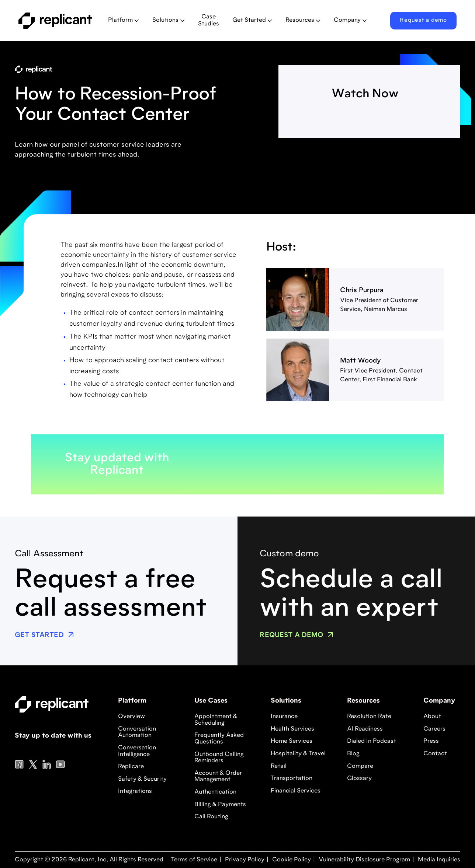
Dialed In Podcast (372, 741)
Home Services (292, 741)
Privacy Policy (244, 860)
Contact (435, 754)
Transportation (292, 778)
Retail (279, 766)
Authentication (215, 792)
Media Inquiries (438, 860)
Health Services (292, 729)
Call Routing (211, 817)
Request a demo (423, 20)
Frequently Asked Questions (219, 739)
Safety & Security (142, 779)
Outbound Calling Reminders (219, 758)
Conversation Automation (137, 732)
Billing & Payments (220, 805)
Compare (360, 766)
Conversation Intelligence (137, 751)
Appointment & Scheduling (216, 720)
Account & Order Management (218, 777)
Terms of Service (194, 860)
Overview (131, 717)
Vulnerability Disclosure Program (364, 860)
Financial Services (296, 791)
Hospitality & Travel (298, 754)
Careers (434, 729)
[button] (124, 21)
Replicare (131, 767)
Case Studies (209, 20)
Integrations (135, 791)
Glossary (359, 778)
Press (431, 741)
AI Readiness (365, 729)
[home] (57, 21)
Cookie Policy (291, 860)
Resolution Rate (369, 717)
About (432, 717)
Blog (353, 754)
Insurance (284, 717)
